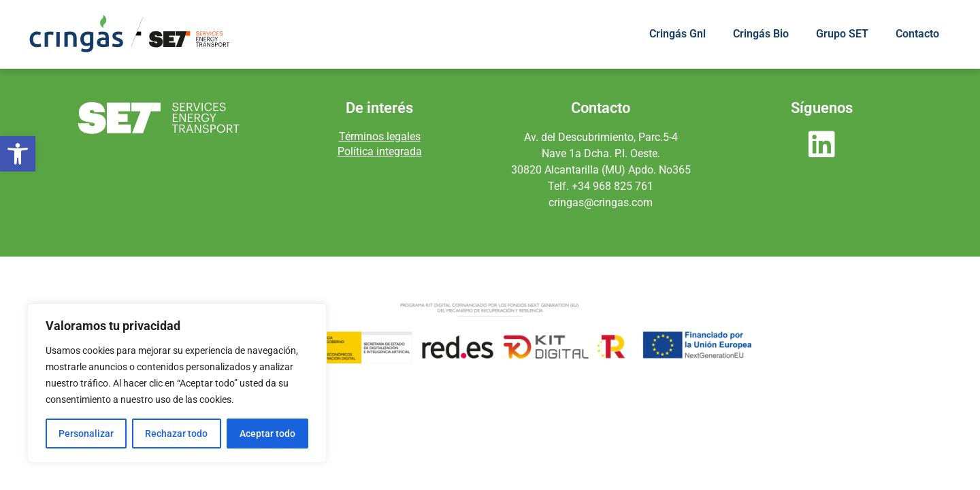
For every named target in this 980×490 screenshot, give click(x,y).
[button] (18, 154)
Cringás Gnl (677, 34)
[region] (177, 383)
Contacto (917, 34)
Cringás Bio (761, 34)
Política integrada (380, 151)
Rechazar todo (176, 434)
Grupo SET (842, 34)
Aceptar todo (267, 434)
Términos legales (380, 136)
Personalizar (86, 434)
